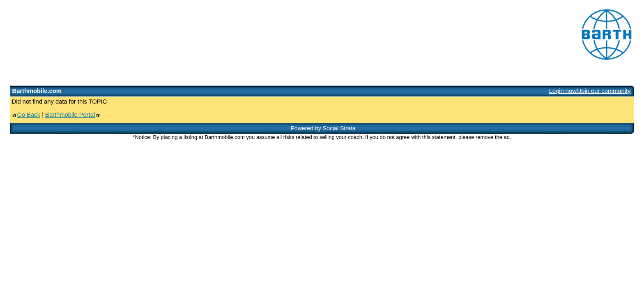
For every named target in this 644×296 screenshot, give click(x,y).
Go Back (29, 115)
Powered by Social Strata (323, 128)
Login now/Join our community (590, 91)
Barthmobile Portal (70, 115)
